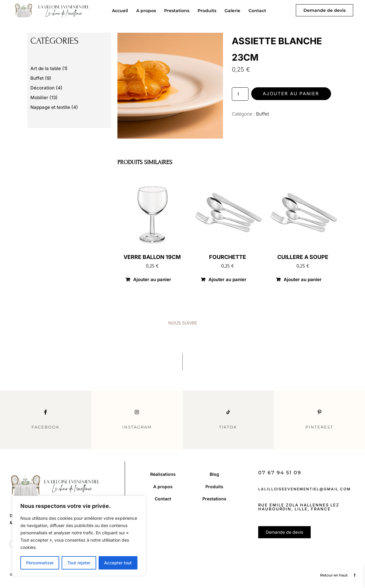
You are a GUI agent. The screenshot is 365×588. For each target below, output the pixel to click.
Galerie (232, 11)
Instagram (137, 427)
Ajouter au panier (291, 94)
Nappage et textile (50, 107)
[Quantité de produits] (240, 94)
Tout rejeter (79, 563)
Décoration (42, 88)
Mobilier (39, 97)
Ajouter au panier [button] (152, 279)
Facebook (46, 427)
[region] (79, 536)
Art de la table (46, 68)
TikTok (228, 427)
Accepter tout (118, 563)
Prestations (177, 11)
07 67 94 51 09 (280, 473)
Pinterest (319, 427)
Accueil (120, 11)
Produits (207, 11)
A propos (146, 11)
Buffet (262, 114)
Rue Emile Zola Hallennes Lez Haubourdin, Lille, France (299, 507)
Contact (257, 11)
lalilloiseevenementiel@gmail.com (304, 489)
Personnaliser (40, 563)
